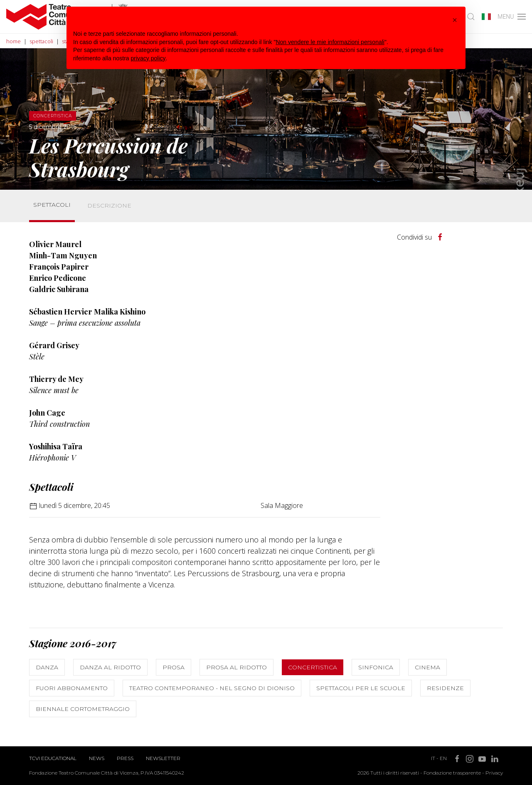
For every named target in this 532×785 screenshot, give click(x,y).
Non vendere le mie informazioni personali (330, 42)
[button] (455, 20)
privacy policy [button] (148, 58)
